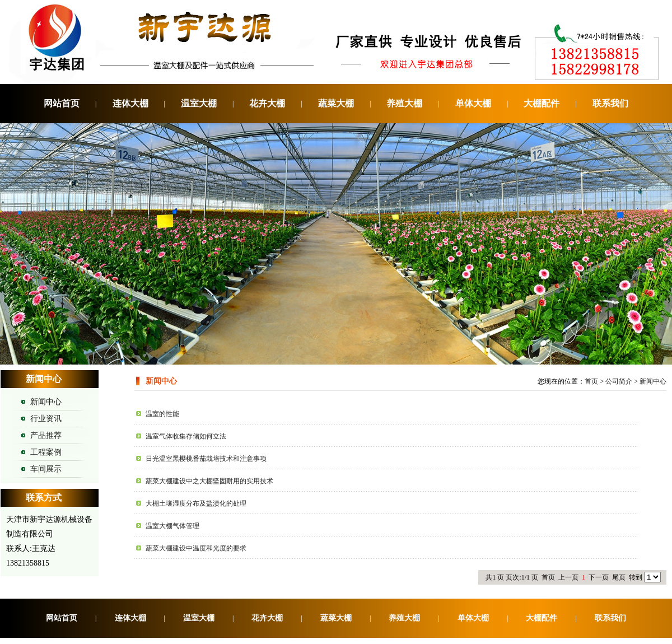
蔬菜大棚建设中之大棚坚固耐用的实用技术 (209, 481)
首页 (591, 381)
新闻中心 (46, 402)
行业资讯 (46, 419)
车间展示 (46, 469)
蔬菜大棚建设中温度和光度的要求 (196, 548)
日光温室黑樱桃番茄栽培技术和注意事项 (206, 459)
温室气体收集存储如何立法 (186, 436)
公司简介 (619, 381)
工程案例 (46, 452)
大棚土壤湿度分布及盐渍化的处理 (196, 503)
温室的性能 (162, 414)
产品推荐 (46, 435)
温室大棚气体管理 (172, 526)
